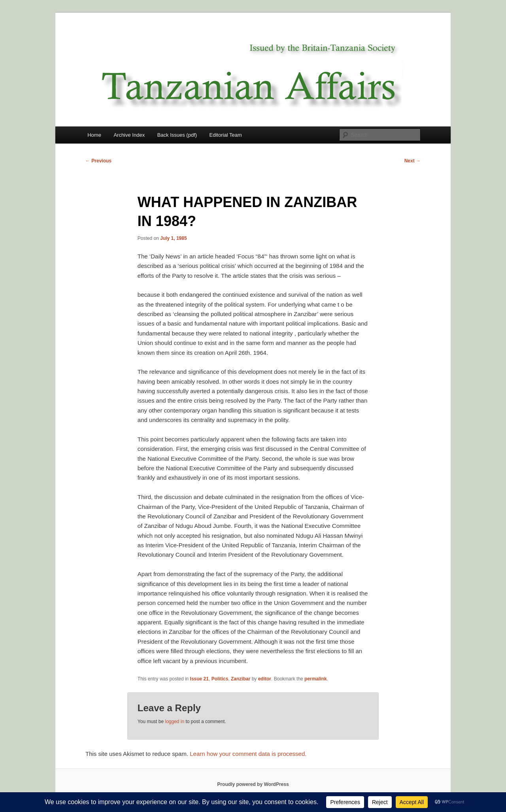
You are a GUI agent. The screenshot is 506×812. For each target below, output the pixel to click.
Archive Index (129, 135)
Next (413, 161)
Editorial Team (226, 135)
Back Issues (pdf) (177, 135)
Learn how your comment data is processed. (248, 754)
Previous (98, 161)
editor (265, 679)
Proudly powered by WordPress (253, 784)
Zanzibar (241, 679)
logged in (175, 722)
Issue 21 (199, 679)
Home (94, 135)
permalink (316, 679)
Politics (220, 679)
